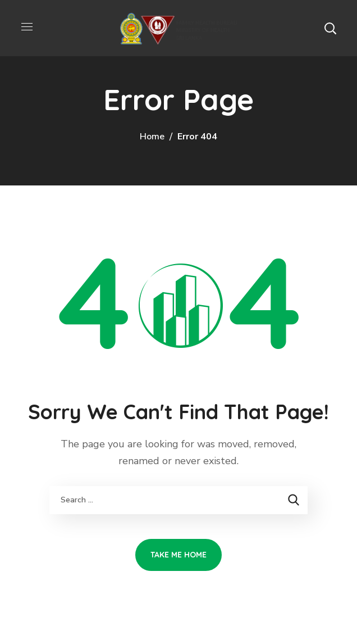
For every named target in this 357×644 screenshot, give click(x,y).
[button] (330, 28)
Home (152, 137)
